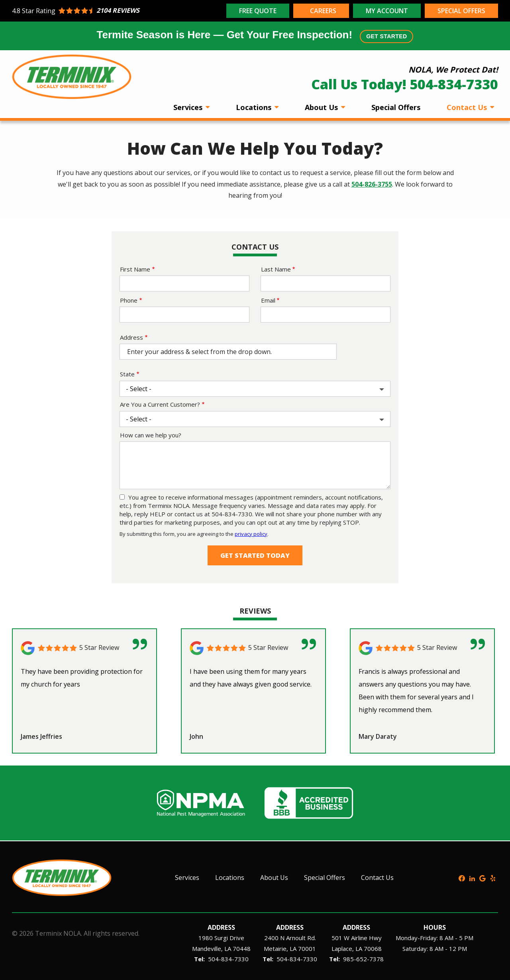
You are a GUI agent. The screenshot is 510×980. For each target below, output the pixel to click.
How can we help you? (151, 435)
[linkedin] (472, 878)
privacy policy (251, 534)
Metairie (275, 949)
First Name (135, 269)
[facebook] (462, 878)
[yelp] (493, 878)
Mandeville (207, 949)
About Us (322, 107)
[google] (483, 878)
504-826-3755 (372, 184)
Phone (129, 300)
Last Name (276, 269)
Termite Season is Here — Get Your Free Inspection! (255, 36)
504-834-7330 (228, 959)
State (127, 374)
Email (268, 300)
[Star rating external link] (118, 11)
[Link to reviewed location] (84, 648)
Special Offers (396, 107)
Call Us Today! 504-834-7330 (405, 84)
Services (189, 107)
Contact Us (468, 107)
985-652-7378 (363, 959)
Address (131, 337)
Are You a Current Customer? (160, 404)
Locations (255, 107)
